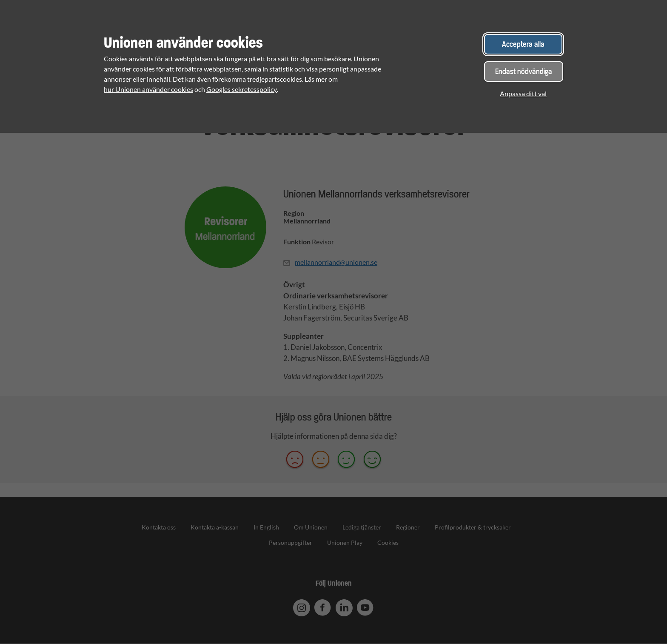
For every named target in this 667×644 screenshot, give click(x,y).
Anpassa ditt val (523, 93)
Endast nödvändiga (524, 71)
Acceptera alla (523, 44)
